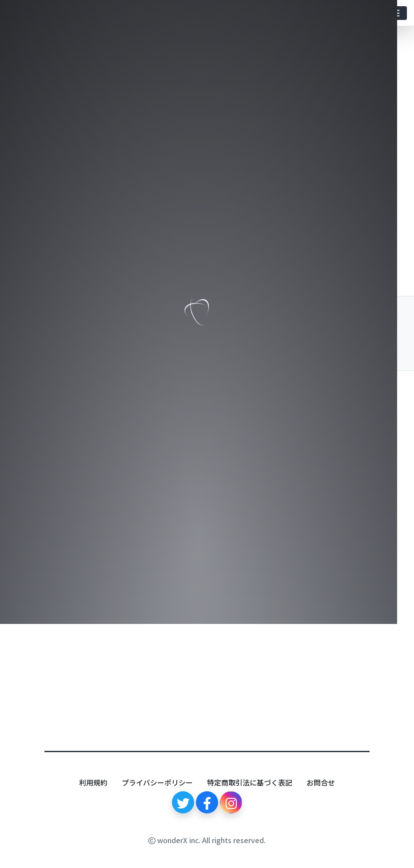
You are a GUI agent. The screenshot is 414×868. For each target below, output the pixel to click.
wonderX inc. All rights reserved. (207, 840)
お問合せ (321, 782)
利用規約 (93, 782)
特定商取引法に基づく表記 (250, 782)
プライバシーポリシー (157, 782)
